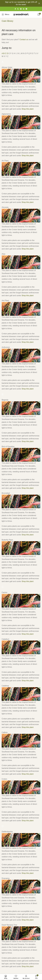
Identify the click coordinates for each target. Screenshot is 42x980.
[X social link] (18, 9)
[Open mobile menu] (5, 14)
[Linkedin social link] (24, 9)
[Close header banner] (39, 3)
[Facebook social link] (15, 9)
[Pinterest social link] (21, 9)
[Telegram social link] (26, 9)
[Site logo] (21, 14)
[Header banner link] (18, 3)
